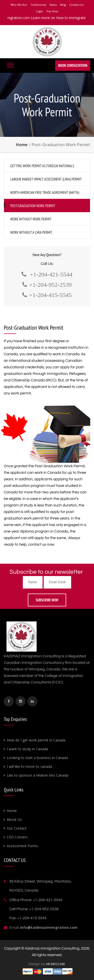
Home (22, 145)
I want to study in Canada (27, 749)
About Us (14, 819)
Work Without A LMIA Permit (31, 232)
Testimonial (38, 5)
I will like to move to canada (29, 766)
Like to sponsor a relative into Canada (38, 775)
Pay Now (52, 11)
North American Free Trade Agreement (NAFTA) (45, 192)
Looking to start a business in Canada (37, 758)
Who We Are (19, 5)
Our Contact (17, 828)
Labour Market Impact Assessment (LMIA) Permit (46, 179)
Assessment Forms (22, 846)
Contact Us (76, 5)
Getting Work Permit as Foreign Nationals (42, 166)
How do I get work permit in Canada (36, 740)
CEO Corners (17, 837)
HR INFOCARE (56, 964)
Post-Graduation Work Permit (33, 206)
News (53, 5)
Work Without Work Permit (31, 219)
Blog (63, 5)
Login (39, 11)
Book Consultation (73, 65)
